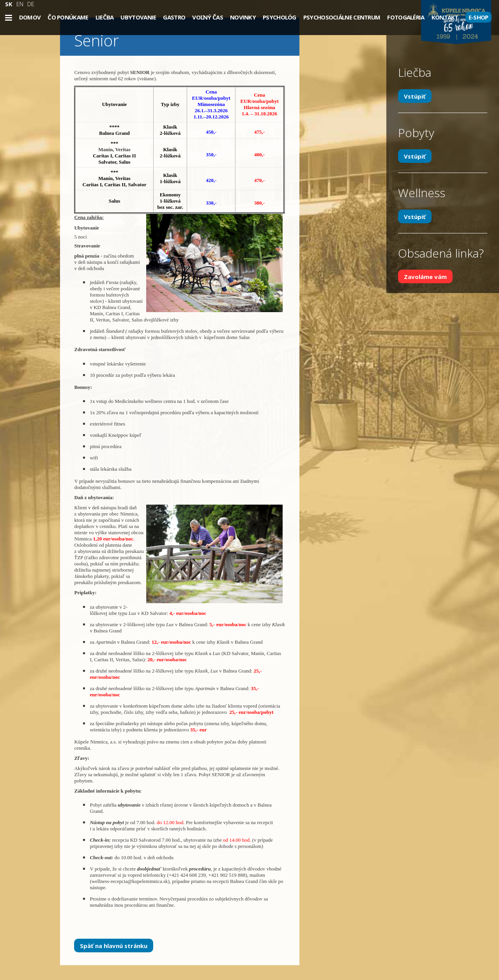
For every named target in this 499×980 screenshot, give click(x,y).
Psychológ (280, 17)
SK (9, 4)
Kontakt (445, 17)
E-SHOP (479, 17)
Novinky (243, 17)
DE (31, 4)
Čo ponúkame (68, 17)
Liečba (105, 17)
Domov (30, 17)
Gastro (174, 17)
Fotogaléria (406, 17)
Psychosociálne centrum (342, 17)
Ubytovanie (138, 17)
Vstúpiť (415, 96)
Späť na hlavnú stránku (114, 945)
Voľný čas (208, 17)
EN (20, 4)
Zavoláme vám (425, 277)
